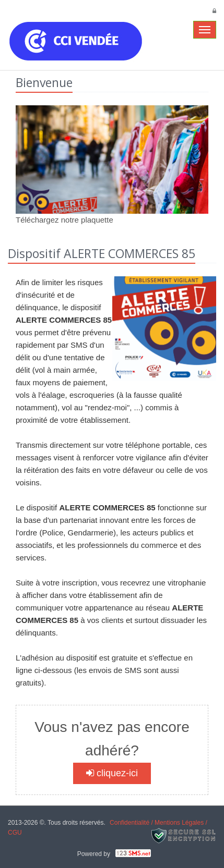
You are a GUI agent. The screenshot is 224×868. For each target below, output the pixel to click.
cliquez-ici (112, 773)
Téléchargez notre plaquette (64, 220)
